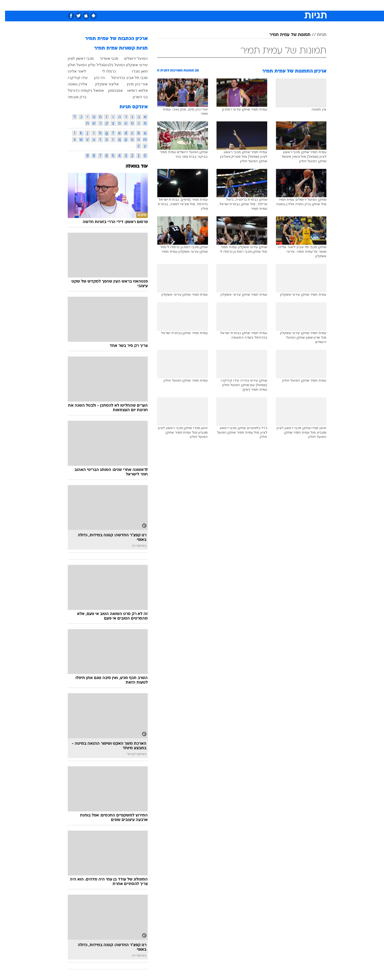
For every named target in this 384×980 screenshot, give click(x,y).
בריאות (189, 5)
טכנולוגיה (151, 5)
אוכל (205, 5)
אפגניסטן (110, 90)
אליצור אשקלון (102, 84)
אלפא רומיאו (132, 90)
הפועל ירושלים (131, 58)
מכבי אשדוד (104, 58)
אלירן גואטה (72, 84)
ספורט (268, 5)
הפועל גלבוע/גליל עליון (101, 65)
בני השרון (135, 97)
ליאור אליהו (72, 71)
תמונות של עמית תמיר (285, 35)
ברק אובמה (72, 97)
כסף (219, 5)
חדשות (286, 5)
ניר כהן (95, 78)
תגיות (317, 35)
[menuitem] (283, 5)
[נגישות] (7, 5)
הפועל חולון (72, 65)
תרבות (251, 5)
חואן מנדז (135, 71)
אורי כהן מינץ (132, 84)
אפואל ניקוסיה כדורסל (81, 90)
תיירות (171, 5)
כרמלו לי (104, 71)
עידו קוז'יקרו (73, 78)
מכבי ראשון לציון (76, 58)
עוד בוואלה (132, 166)
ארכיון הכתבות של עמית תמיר (111, 39)
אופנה (131, 5)
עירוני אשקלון (132, 65)
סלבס (234, 5)
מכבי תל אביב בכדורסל (124, 78)
